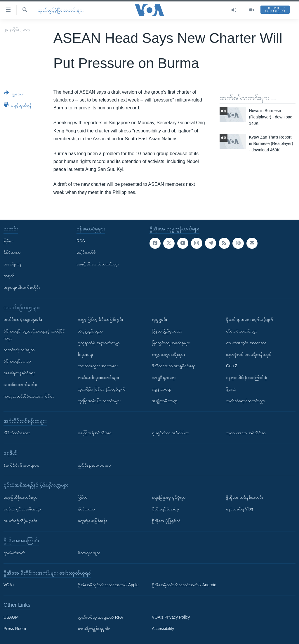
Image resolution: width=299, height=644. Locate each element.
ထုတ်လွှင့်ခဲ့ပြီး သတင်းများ (61, 10)
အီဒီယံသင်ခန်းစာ (17, 433)
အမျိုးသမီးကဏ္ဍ (165, 401)
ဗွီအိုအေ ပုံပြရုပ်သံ (166, 520)
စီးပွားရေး (85, 354)
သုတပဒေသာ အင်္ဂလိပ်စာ (246, 433)
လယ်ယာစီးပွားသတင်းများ (98, 377)
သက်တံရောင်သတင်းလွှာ (246, 401)
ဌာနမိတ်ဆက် (14, 553)
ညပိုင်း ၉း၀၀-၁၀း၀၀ (94, 465)
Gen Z (232, 366)
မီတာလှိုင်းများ (89, 553)
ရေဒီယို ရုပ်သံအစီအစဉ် (22, 509)
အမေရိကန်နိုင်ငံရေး (19, 373)
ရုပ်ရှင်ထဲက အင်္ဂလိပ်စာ (171, 433)
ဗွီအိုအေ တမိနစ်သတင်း (244, 497)
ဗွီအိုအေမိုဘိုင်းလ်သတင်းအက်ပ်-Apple (108, 585)
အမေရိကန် (13, 264)
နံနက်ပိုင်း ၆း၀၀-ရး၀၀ (21, 465)
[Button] (14, 94)
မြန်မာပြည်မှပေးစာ (167, 331)
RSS (81, 241)
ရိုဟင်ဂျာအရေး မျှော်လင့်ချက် (250, 319)
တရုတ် (9, 276)
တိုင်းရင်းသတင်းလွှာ (242, 331)
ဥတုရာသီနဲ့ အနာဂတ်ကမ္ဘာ (99, 343)
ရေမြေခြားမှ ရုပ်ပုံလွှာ (169, 497)
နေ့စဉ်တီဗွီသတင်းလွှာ (21, 497)
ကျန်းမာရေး (161, 389)
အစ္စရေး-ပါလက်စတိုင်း (22, 287)
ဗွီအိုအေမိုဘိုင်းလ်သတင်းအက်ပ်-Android (184, 585)
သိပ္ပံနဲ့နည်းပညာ (90, 331)
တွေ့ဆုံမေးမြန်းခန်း (92, 520)
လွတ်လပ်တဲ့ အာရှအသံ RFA (100, 617)
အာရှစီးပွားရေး (164, 377)
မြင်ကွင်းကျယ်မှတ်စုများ (171, 343)
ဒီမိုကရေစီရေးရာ (17, 361)
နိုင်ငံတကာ (12, 252)
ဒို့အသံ (231, 389)
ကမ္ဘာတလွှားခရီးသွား (168, 354)
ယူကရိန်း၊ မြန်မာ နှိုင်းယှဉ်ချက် (102, 389)
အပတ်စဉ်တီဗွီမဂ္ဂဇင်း (20, 520)
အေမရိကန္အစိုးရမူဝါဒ (94, 629)
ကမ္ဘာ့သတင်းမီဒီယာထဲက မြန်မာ (29, 396)
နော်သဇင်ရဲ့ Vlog (240, 509)
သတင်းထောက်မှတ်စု (20, 384)
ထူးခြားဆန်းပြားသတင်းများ (99, 401)
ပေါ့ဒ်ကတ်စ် (86, 252)
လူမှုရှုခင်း (159, 319)
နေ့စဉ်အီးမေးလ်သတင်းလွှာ (98, 264)
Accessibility (163, 629)
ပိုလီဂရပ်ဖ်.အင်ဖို (165, 509)
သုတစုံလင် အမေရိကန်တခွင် (249, 354)
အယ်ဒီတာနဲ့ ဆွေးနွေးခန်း (23, 319)
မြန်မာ (8, 241)
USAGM (11, 617)
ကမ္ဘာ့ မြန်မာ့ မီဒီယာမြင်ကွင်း (100, 319)
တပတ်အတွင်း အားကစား (98, 366)
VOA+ (9, 585)
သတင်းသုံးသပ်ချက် (19, 349)
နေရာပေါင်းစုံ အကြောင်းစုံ (247, 377)
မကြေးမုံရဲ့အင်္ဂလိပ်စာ (95, 433)
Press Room (15, 629)
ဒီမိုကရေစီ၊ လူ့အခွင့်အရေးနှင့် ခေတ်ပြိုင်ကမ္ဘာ (34, 335)
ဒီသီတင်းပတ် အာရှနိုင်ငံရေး (173, 366)
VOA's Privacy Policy (171, 617)
